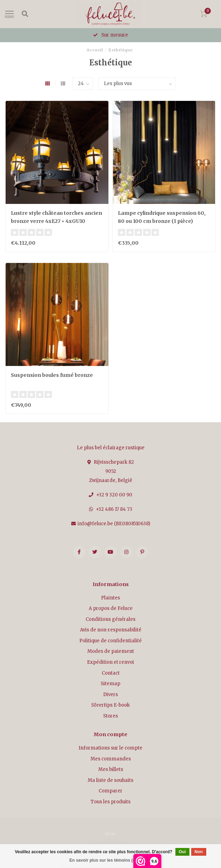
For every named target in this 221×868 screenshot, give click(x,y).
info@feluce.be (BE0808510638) (114, 524)
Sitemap (110, 684)
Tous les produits (110, 802)
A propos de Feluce (111, 608)
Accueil (95, 50)
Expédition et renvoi (110, 662)
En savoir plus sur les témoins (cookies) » (111, 860)
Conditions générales (110, 619)
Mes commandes (111, 759)
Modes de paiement (111, 651)
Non (199, 852)
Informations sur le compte (110, 748)
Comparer (110, 791)
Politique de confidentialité (110, 641)
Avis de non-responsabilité (111, 630)
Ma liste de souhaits (110, 780)
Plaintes (110, 598)
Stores (110, 716)
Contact (111, 673)
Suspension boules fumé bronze (52, 375)
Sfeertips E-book (110, 705)
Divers (110, 695)
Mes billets (111, 769)
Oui (182, 852)
